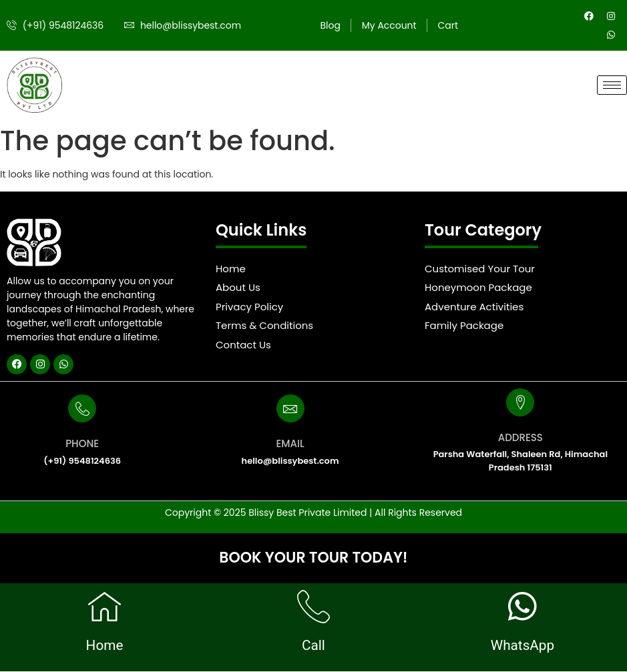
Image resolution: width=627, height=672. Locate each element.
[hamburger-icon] (612, 85)
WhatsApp (522, 645)
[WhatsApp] (522, 607)
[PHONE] (82, 408)
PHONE (82, 443)
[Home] (104, 607)
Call (313, 645)
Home (104, 645)
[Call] (313, 607)
